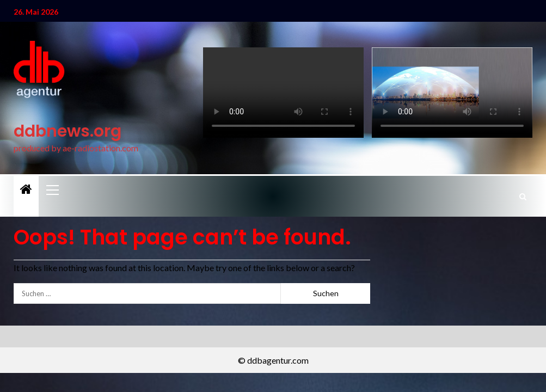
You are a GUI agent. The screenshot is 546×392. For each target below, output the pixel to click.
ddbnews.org (68, 131)
